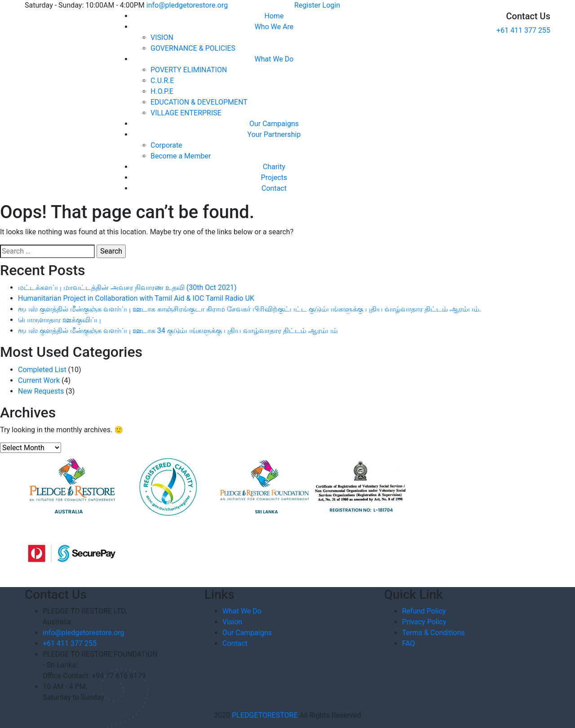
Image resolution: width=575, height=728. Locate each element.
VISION (162, 37)
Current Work (39, 380)
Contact (274, 188)
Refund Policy (424, 611)
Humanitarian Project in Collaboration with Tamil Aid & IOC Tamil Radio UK (136, 298)
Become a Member (181, 156)
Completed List (42, 370)
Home (274, 16)
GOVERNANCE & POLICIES (193, 48)
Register (307, 5)
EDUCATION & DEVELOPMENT (199, 102)
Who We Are (274, 27)
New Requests (41, 391)
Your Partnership (274, 134)
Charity (274, 167)
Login (331, 5)
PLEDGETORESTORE (265, 715)
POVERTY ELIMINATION (189, 70)
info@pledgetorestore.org (187, 5)
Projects (274, 178)
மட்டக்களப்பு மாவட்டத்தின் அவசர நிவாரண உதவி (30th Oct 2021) (127, 287)
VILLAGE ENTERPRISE (186, 113)
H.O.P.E (162, 91)
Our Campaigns (274, 124)
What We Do (274, 59)
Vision (232, 622)
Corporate (166, 145)
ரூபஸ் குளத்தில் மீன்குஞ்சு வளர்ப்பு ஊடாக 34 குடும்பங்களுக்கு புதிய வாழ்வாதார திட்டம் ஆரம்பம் (178, 331)
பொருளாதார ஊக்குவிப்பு (60, 320)
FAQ (409, 643)
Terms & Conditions (433, 633)
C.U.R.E (162, 81)
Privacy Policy (424, 622)
